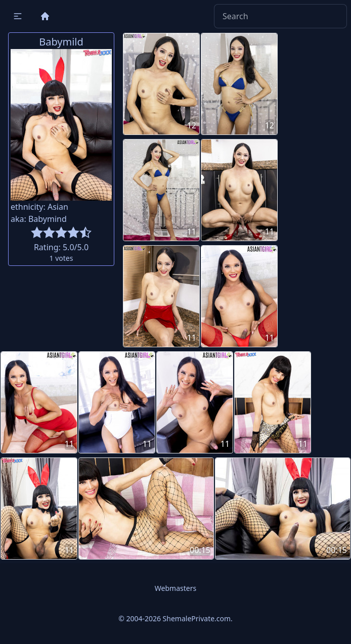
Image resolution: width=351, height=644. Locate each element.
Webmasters (175, 588)
